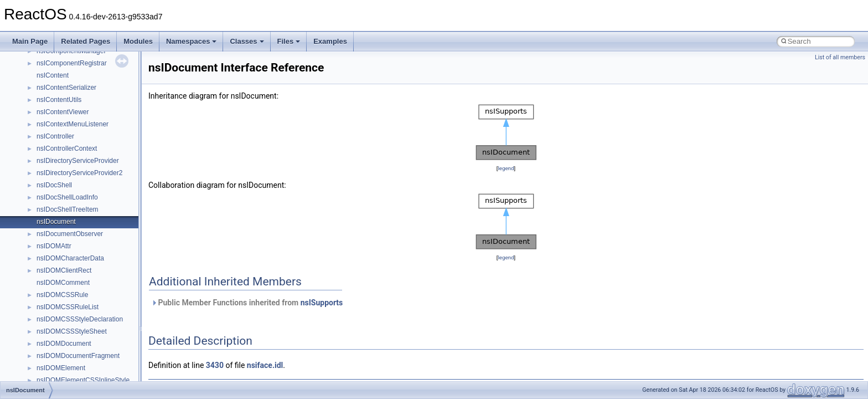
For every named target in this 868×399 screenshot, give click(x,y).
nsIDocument (56, 222)
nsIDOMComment (63, 283)
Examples (330, 41)
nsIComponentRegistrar (72, 63)
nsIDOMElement (61, 368)
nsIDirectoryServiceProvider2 (79, 173)
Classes (247, 41)
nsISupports (322, 303)
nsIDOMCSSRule (62, 295)
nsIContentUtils (59, 100)
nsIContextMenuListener (73, 124)
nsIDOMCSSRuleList (68, 307)
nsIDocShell (54, 185)
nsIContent (53, 75)
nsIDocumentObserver (70, 234)
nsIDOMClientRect (64, 270)
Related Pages (86, 41)
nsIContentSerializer (66, 88)
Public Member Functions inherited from (247, 303)
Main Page (30, 41)
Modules (138, 41)
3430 (215, 365)
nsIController (55, 136)
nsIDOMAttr (54, 246)
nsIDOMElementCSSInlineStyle (83, 380)
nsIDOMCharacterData (70, 258)
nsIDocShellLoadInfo (67, 197)
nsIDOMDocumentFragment (78, 356)
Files (289, 41)
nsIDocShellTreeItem (68, 209)
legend (506, 168)
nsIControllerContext (67, 149)
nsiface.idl (265, 365)
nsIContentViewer (63, 112)
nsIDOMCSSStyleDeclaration (80, 319)
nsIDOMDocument (64, 344)
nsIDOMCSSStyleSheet (72, 331)
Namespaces (192, 41)
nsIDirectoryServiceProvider (78, 161)
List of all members (840, 57)
